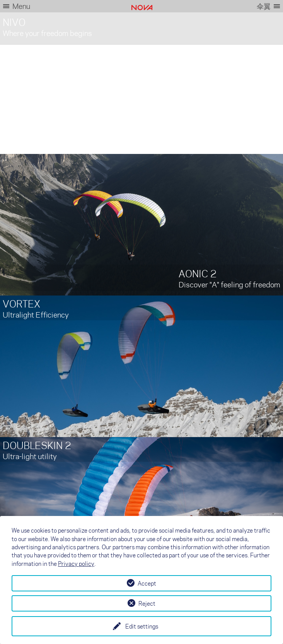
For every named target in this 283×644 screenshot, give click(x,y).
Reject (147, 603)
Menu (21, 6)
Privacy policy (76, 564)
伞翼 (264, 6)
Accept (147, 583)
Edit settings (142, 626)
